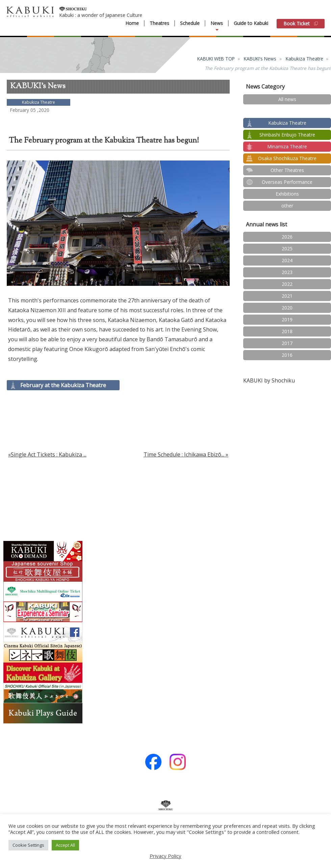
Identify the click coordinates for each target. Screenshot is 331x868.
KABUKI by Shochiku (269, 380)
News (217, 23)
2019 (287, 319)
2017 (287, 343)
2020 (287, 308)
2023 (287, 272)
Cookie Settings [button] (28, 845)
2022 (287, 284)
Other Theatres (287, 170)
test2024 (287, 111)
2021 (287, 296)
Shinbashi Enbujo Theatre (287, 135)
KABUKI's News (260, 59)
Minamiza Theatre (287, 146)
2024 (287, 260)
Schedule (190, 23)
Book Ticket (301, 23)
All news (287, 99)
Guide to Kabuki (251, 23)
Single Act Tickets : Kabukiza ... (49, 454)
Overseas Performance (287, 182)
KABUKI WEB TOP (216, 59)
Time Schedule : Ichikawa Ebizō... (184, 454)
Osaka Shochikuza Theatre (287, 158)
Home (132, 23)
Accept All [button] (65, 845)
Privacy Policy (165, 856)
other (287, 206)
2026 (287, 237)
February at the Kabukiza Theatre (63, 385)
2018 (287, 331)
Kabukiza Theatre (304, 59)
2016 (287, 355)
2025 (287, 249)
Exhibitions (287, 194)
